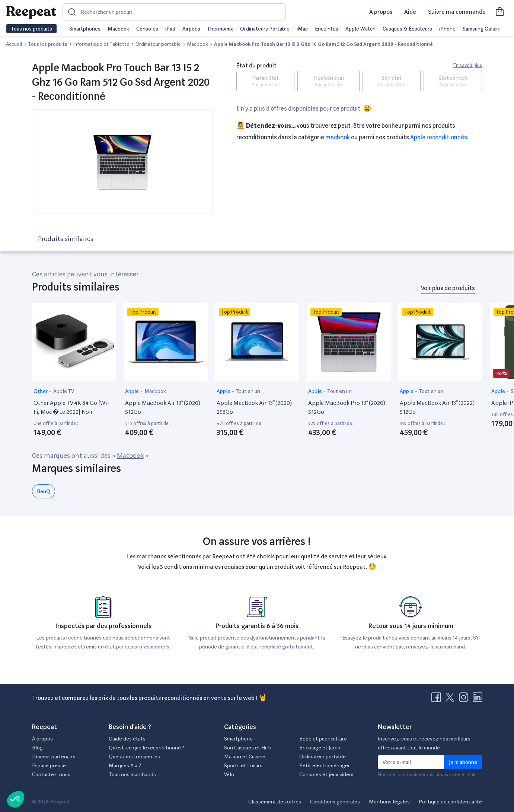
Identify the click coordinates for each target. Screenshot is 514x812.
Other (41, 391)
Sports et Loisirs (243, 765)
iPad (170, 29)
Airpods (191, 29)
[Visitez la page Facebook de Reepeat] (438, 700)
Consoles (147, 29)
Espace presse (49, 765)
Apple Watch (360, 29)
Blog (37, 748)
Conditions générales (335, 802)
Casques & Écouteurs (407, 29)
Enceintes (327, 29)
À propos (381, 12)
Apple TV (64, 391)
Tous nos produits (31, 29)
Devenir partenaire (54, 757)
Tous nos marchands (132, 774)
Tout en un (248, 391)
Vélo (229, 774)
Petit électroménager (325, 765)
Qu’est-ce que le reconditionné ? (146, 748)
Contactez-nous (51, 774)
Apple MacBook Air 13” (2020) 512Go (163, 407)
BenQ (44, 491)
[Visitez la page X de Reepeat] (451, 700)
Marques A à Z (125, 765)
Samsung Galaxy (481, 29)
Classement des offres (275, 802)
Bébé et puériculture (323, 739)
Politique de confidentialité (450, 802)
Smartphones (85, 29)
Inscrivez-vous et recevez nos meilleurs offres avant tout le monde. (424, 743)
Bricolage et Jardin (320, 748)
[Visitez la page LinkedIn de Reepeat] (478, 700)
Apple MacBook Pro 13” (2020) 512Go (347, 407)
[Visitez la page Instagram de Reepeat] (465, 700)
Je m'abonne (463, 762)
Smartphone (238, 739)
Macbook (118, 29)
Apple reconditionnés (439, 137)
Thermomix (220, 29)
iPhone (447, 29)
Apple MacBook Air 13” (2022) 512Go (437, 407)
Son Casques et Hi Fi (248, 748)
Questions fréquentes (134, 757)
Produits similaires (66, 239)
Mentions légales (389, 802)
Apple (133, 391)
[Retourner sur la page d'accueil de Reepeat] (31, 12)
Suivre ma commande (457, 12)
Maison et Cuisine (245, 757)
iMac (302, 29)
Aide (410, 12)
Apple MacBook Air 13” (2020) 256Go (254, 407)
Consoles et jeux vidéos (327, 774)
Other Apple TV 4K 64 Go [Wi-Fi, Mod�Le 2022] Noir (71, 407)
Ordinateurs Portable (265, 29)
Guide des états (127, 739)
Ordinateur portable (323, 757)
